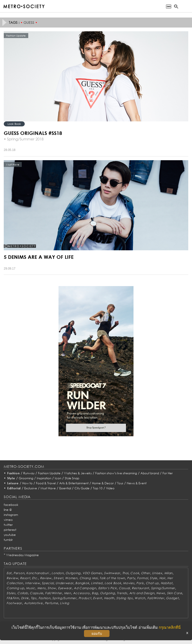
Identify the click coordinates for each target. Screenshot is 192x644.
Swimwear (112, 573)
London (57, 573)
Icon (58, 478)
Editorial (14, 488)
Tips (34, 598)
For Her (168, 473)
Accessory (81, 593)
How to (27, 483)
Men (67, 593)
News (161, 593)
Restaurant (140, 588)
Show (52, 588)
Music (31, 588)
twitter (8, 525)
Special (48, 583)
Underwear (64, 583)
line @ (8, 510)
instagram (11, 515)
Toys (120, 483)
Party (131, 578)
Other (146, 573)
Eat (9, 573)
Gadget (172, 598)
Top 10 (98, 488)
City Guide (82, 488)
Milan (168, 573)
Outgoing (73, 573)
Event (97, 598)
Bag (95, 593)
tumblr (8, 540)
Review (12, 578)
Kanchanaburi (38, 573)
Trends (122, 593)
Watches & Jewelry (78, 473)
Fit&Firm (13, 598)
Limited (97, 583)
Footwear (14, 603)
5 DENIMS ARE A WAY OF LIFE (39, 257)
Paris (140, 583)
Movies (129, 583)
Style (11, 478)
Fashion (13, 473)
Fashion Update (49, 473)
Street (58, 578)
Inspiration (44, 478)
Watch (140, 598)
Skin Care (174, 593)
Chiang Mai (89, 578)
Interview (32, 583)
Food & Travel (46, 483)
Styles (11, 593)
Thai (125, 573)
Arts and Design (142, 593)
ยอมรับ (97, 633)
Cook (135, 573)
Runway (29, 473)
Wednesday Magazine (22, 555)
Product (85, 598)
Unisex (157, 573)
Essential (65, 488)
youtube (10, 535)
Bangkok (82, 583)
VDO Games (92, 573)
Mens (41, 588)
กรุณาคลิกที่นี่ (170, 627)
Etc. (35, 578)
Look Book (14, 124)
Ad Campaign (85, 588)
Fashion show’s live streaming (116, 473)
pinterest (10, 530)
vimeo (8, 520)
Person (19, 573)
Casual (124, 588)
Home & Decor (103, 483)
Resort (25, 578)
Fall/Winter (53, 593)
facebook (11, 505)
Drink (25, 598)
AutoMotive (33, 603)
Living (64, 603)
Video (110, 488)
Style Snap (72, 478)
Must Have (48, 488)
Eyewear (65, 588)
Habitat (167, 583)
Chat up (152, 583)
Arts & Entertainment (74, 483)
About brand (150, 473)
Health (109, 598)
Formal (142, 578)
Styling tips (124, 598)
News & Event (137, 483)
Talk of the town (112, 578)
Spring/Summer (163, 588)
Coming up (15, 588)
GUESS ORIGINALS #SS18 (33, 133)
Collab (22, 593)
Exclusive (31, 488)
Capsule (36, 593)
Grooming (26, 478)
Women (71, 578)
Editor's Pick (107, 588)
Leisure (13, 483)
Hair (162, 578)
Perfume (51, 603)
